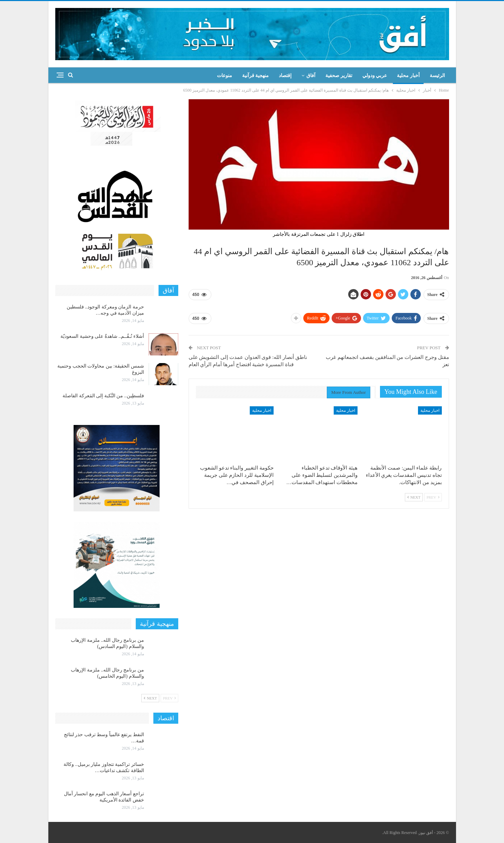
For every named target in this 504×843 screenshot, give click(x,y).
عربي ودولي (375, 76)
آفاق (311, 76)
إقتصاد (285, 76)
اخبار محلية (430, 410)
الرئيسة (437, 76)
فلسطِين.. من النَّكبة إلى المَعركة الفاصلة (103, 396)
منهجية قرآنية (256, 76)
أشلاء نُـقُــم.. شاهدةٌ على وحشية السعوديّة (102, 336)
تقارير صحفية (339, 76)
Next (414, 497)
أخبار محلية (408, 76)
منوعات (225, 76)
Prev (433, 497)
